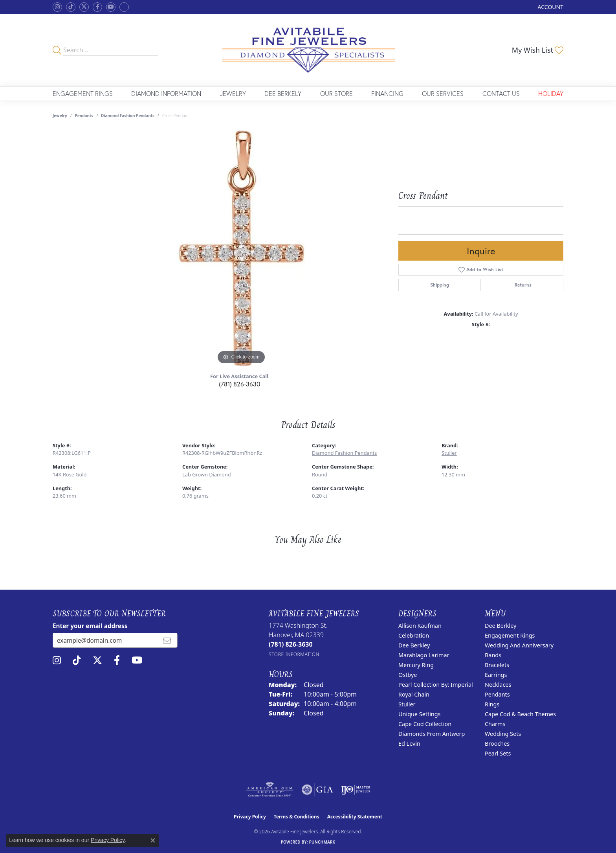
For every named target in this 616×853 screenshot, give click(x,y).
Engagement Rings (83, 93)
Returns (523, 285)
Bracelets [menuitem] (497, 665)
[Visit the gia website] (317, 790)
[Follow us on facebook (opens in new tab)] (97, 7)
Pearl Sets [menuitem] (498, 753)
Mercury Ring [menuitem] (416, 665)
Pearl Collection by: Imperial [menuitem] (436, 685)
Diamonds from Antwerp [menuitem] (432, 734)
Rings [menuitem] (492, 704)
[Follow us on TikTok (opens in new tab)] (71, 7)
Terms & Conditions (297, 817)
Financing (387, 93)
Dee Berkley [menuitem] (414, 645)
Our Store (336, 93)
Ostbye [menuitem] (408, 675)
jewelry (60, 116)
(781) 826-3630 (239, 384)
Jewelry (233, 93)
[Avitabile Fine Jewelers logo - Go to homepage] (308, 50)
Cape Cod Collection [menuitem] (425, 724)
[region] (241, 248)
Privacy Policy (250, 817)
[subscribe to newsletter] (167, 640)
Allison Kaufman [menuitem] (420, 626)
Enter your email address (90, 626)
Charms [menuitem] (495, 724)
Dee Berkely (283, 93)
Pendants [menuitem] (497, 694)
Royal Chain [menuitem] (414, 694)
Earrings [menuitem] (496, 675)
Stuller (449, 453)
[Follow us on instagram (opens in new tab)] (57, 7)
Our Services (443, 93)
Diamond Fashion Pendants (128, 116)
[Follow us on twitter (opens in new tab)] (84, 7)
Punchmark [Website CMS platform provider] (322, 842)
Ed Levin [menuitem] (409, 744)
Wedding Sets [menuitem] (503, 734)
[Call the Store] (291, 644)
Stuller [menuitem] (407, 704)
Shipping (440, 285)
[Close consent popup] (153, 840)
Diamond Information (166, 93)
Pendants (84, 116)
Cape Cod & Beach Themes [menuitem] (520, 714)
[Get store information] (294, 654)
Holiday (551, 93)
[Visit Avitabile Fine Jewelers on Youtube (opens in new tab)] (111, 7)
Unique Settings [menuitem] (419, 714)
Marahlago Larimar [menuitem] (424, 655)
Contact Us (501, 93)
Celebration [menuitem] (414, 635)
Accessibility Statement (355, 817)
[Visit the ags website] (270, 790)
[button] (550, 7)
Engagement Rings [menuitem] (510, 635)
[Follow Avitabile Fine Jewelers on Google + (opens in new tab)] (124, 7)
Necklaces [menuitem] (498, 685)
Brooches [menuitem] (497, 744)
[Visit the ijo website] (356, 790)
